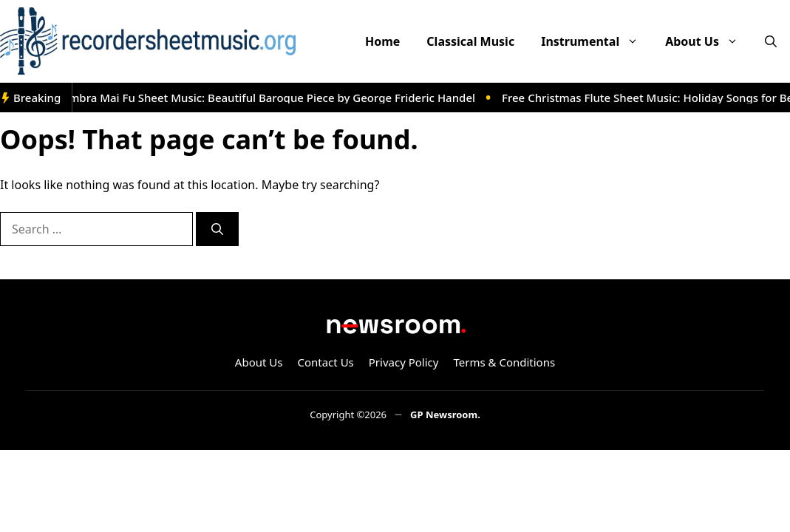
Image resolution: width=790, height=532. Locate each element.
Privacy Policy (404, 362)
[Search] (217, 229)
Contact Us (325, 362)
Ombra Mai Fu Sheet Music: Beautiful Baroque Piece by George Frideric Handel (270, 98)
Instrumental (596, 41)
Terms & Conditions (504, 362)
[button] (771, 41)
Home (382, 41)
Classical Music (470, 41)
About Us (708, 41)
